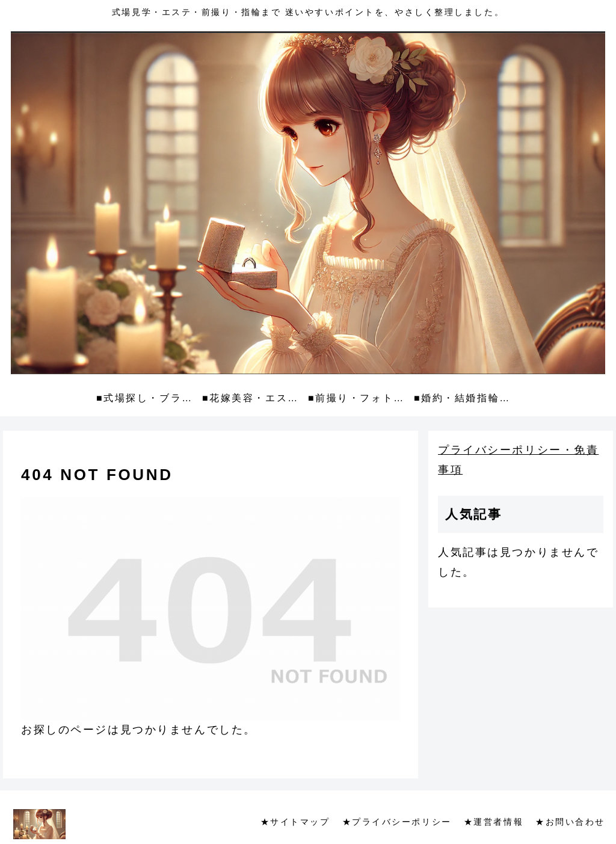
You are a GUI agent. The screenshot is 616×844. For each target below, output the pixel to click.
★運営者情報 (494, 822)
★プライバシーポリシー (397, 822)
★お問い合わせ (570, 822)
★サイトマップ (295, 822)
